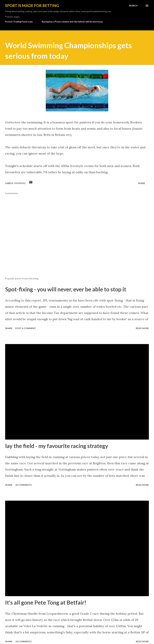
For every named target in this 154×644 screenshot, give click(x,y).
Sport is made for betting (32, 6)
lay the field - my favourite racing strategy (57, 446)
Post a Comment (26, 328)
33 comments (23, 485)
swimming (20, 183)
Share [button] (142, 183)
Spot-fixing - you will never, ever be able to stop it (66, 289)
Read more (142, 328)
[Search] (133, 6)
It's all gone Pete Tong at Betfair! (46, 602)
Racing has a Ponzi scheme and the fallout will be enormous (72, 22)
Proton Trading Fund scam (19, 22)
